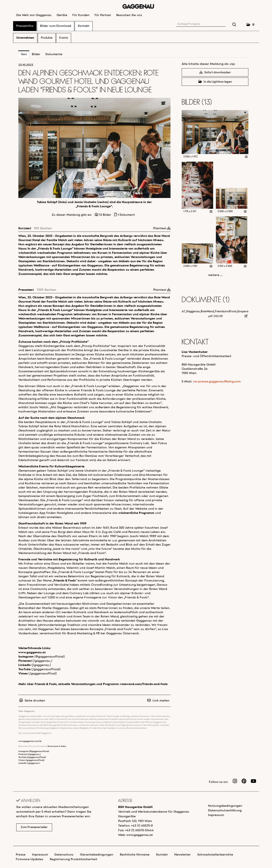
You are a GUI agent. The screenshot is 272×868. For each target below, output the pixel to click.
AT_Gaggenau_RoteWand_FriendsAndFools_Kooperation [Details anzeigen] (218, 312)
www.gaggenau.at (32, 652)
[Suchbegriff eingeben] (201, 24)
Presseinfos (25, 26)
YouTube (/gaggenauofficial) (32, 757)
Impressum (216, 815)
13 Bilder (105, 215)
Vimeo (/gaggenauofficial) (31, 760)
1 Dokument (126, 215)
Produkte (47, 38)
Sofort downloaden (215, 72)
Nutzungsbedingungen (225, 806)
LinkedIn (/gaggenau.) (29, 763)
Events (64, 38)
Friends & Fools (65, 581)
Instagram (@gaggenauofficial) (34, 751)
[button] (250, 25)
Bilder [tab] (36, 54)
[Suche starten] (234, 25)
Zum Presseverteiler (34, 827)
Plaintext (162, 228)
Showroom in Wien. (57, 746)
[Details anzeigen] (246, 157)
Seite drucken (35, 701)
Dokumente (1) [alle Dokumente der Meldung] (206, 300)
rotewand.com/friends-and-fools (144, 684)
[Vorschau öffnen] (94, 148)
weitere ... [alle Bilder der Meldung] (215, 275)
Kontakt (84, 26)
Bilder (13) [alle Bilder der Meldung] (197, 103)
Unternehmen (25, 38)
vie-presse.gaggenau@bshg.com (217, 382)
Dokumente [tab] (54, 54)
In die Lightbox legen (215, 82)
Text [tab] (24, 54)
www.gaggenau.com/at (30, 741)
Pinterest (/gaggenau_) (30, 754)
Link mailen (161, 701)
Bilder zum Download (56, 26)
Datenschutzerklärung (225, 811)
